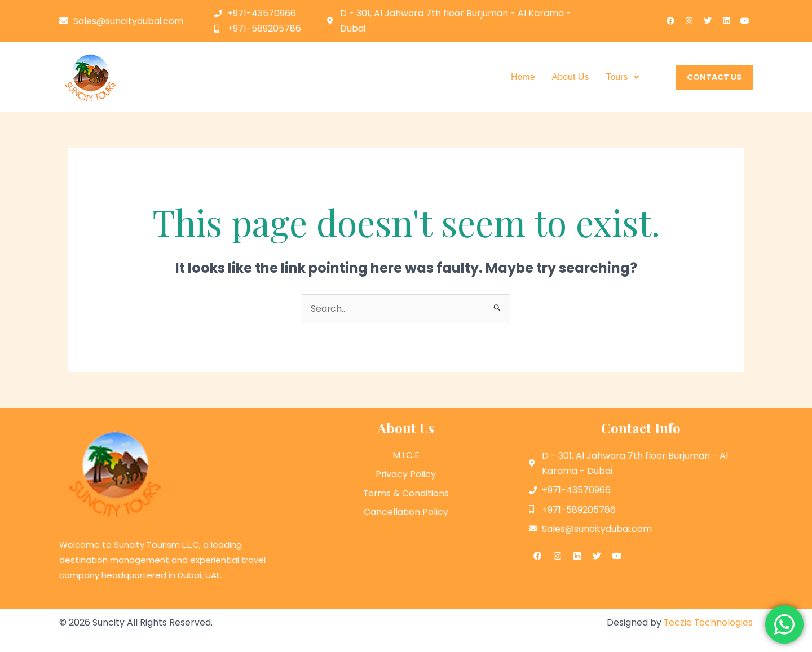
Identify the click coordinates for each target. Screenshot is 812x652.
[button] (622, 77)
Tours (622, 77)
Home (523, 77)
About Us (571, 77)
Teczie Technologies (708, 622)
